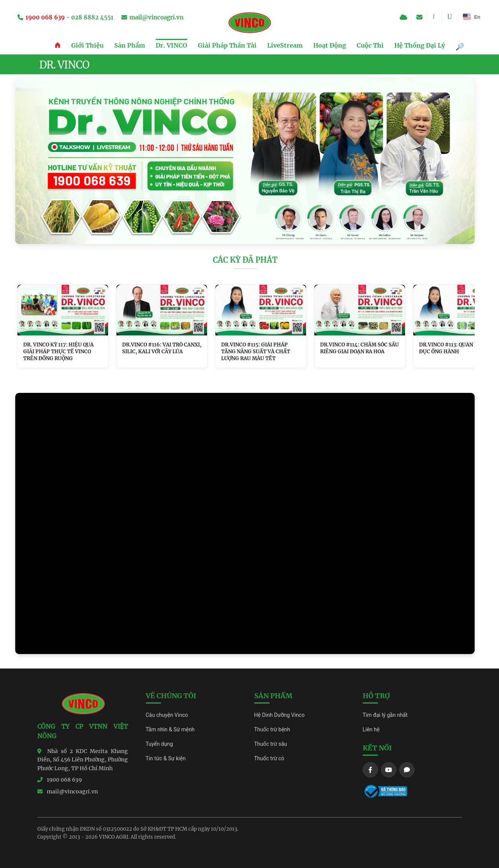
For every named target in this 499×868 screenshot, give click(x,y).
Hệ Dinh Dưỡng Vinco (280, 715)
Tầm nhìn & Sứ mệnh (170, 729)
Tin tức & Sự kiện (166, 758)
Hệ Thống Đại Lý (420, 45)
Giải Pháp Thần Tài (227, 45)
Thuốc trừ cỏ (269, 758)
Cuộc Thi (370, 45)
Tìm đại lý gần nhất (385, 715)
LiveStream (285, 45)
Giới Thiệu (87, 45)
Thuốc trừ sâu (271, 744)
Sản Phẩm (130, 45)
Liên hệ (371, 729)
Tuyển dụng (159, 744)
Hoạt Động (330, 45)
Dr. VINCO (171, 45)
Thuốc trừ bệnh (272, 729)
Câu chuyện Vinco (167, 715)
